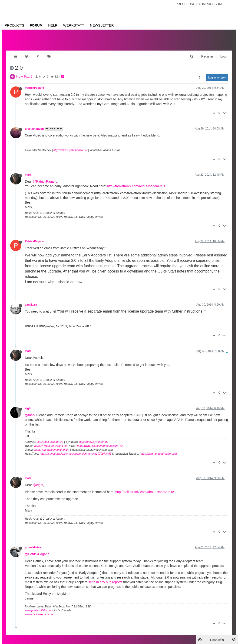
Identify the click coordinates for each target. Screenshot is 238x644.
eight (28, 404)
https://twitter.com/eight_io (51, 441)
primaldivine (33, 543)
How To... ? (24, 72)
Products (14, 25)
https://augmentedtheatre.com (158, 449)
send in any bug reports (105, 577)
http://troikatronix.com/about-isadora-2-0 (136, 181)
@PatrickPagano (45, 177)
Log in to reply (217, 73)
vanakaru (31, 300)
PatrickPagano (35, 83)
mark (28, 170)
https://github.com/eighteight (52, 445)
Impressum (212, 4)
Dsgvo (194, 4)
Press (181, 4)
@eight (38, 480)
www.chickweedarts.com (40, 610)
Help (53, 25)
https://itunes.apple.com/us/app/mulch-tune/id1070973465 (76, 449)
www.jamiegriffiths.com (39, 606)
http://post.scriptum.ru (50, 437)
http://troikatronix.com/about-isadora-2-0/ (145, 487)
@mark (30, 410)
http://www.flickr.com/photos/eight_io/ (100, 441)
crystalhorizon (34, 124)
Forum (36, 25)
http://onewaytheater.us (94, 437)
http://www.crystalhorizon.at (70, 146)
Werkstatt (74, 25)
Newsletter (102, 25)
